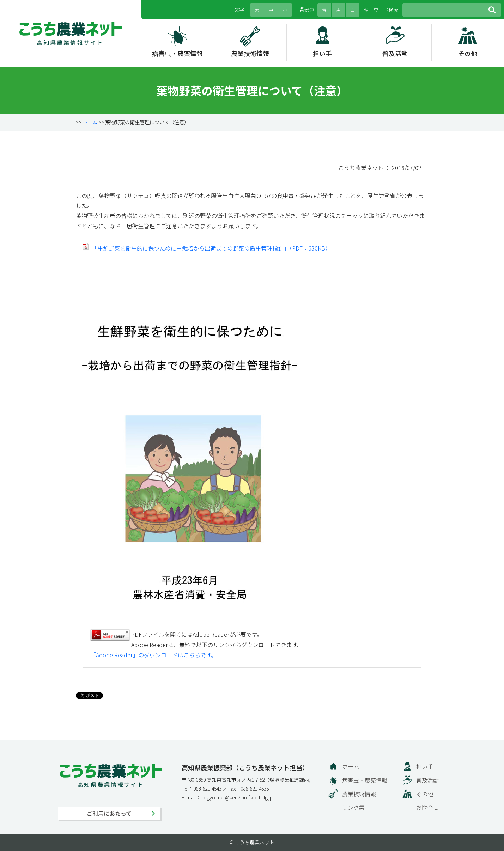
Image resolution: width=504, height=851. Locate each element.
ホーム (90, 122)
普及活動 (395, 53)
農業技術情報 (250, 53)
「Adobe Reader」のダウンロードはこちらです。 (153, 655)
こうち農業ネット (71, 34)
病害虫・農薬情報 (177, 53)
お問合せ (427, 807)
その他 (468, 53)
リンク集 (353, 807)
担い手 (322, 53)
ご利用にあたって (109, 813)
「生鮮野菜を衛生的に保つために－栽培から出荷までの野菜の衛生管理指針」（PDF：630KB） (211, 248)
